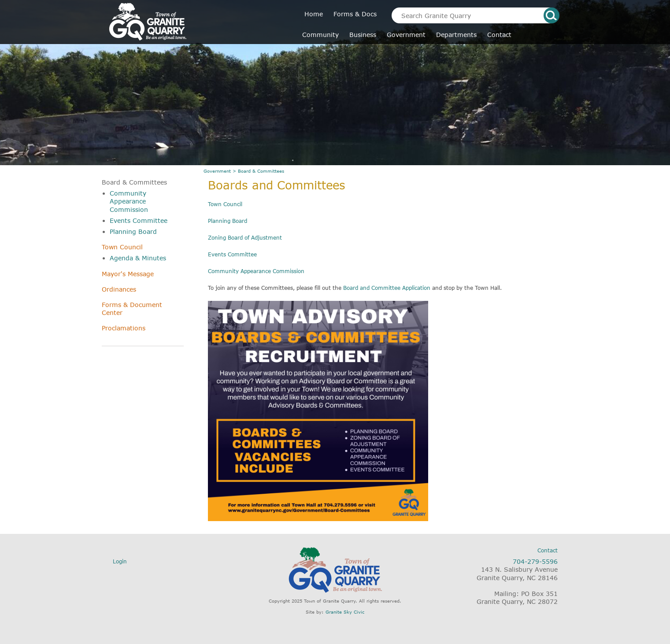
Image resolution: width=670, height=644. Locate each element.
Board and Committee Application (387, 288)
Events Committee (139, 220)
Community (320, 35)
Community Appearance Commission (129, 201)
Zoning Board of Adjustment (245, 238)
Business (363, 35)
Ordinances (119, 289)
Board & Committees (134, 182)
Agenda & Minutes (138, 258)
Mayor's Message (128, 274)
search (552, 15)
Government (406, 35)
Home (314, 14)
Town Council (122, 247)
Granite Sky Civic (345, 612)
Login (120, 561)
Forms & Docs (355, 14)
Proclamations (124, 328)
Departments (456, 35)
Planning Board (133, 231)
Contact (499, 35)
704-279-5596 (535, 561)
